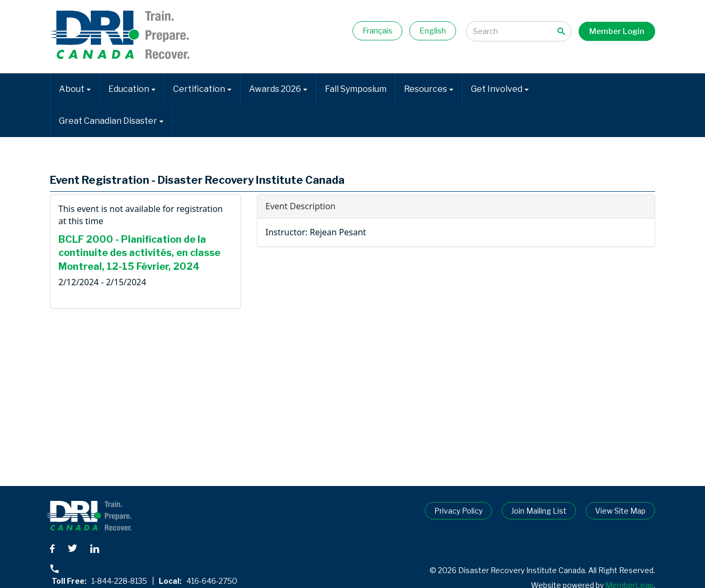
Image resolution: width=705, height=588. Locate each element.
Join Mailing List (539, 511)
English (433, 31)
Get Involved (500, 89)
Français (377, 31)
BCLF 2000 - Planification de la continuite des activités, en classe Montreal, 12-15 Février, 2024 (139, 253)
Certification (202, 89)
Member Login (617, 31)
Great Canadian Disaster (111, 121)
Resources (429, 89)
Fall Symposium (356, 89)
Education (132, 89)
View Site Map (620, 511)
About (75, 89)
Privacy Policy (458, 511)
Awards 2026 (278, 89)
